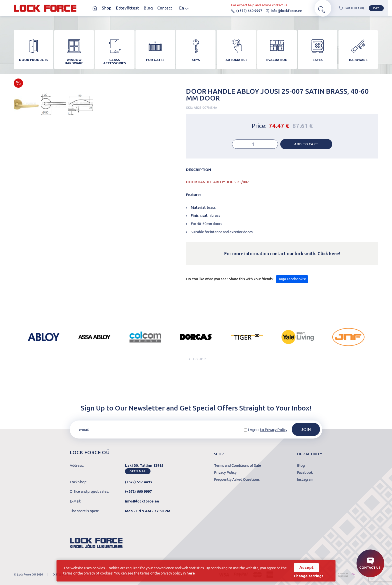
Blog (148, 8)
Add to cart (306, 146)
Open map (138, 471)
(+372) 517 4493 (138, 482)
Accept (305, 567)
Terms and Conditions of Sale (237, 466)
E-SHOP (196, 361)
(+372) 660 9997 (243, 11)
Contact (165, 8)
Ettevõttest (127, 8)
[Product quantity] (255, 146)
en (184, 8)
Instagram (305, 480)
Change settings (307, 576)
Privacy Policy (225, 473)
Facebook (305, 473)
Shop (107, 8)
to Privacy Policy (274, 430)
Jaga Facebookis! (292, 281)
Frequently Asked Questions (237, 480)
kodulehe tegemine (340, 575)
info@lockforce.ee (280, 11)
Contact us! (370, 563)
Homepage (95, 8)
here (199, 573)
